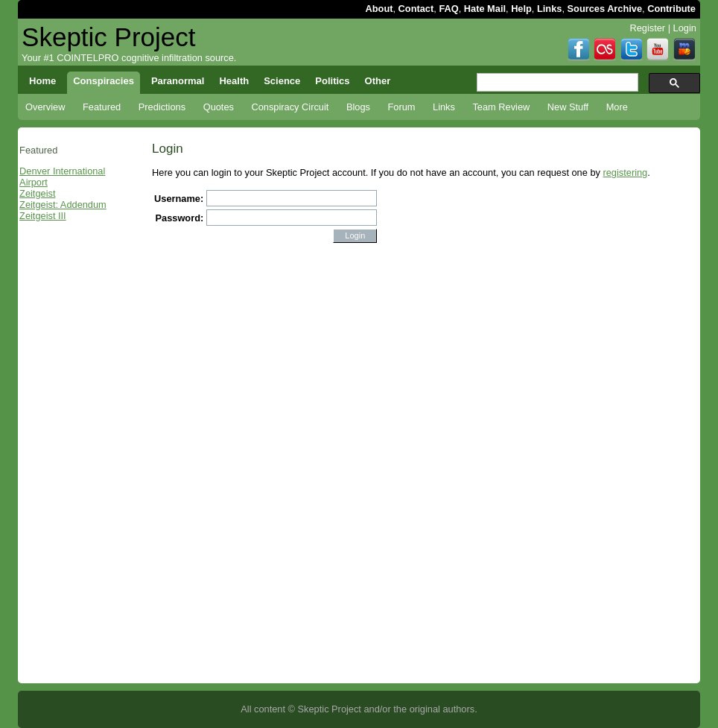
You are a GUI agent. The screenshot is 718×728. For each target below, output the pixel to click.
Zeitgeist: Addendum (63, 205)
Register (647, 28)
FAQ (448, 9)
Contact (416, 9)
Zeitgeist (37, 193)
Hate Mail (485, 9)
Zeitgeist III (43, 216)
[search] (556, 83)
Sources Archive (605, 9)
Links (549, 9)
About (379, 9)
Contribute (671, 9)
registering (625, 172)
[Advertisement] (75, 460)
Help (521, 9)
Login (685, 28)
